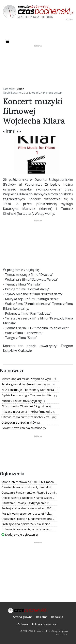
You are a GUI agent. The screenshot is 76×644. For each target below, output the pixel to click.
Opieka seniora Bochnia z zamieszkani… (28, 498)
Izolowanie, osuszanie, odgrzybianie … (27, 529)
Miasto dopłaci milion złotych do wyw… (28, 379)
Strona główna (23, 617)
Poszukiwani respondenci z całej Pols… (27, 513)
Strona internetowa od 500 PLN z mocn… (29, 482)
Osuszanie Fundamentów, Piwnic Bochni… (29, 492)
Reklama (42, 617)
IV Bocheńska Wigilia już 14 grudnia (25, 406)
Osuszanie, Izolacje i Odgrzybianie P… (26, 503)
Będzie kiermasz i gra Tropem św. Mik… (28, 395)
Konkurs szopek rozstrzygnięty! (22, 401)
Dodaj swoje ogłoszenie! (20, 535)
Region (20, 89)
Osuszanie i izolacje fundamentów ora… (28, 519)
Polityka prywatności (45, 624)
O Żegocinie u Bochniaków (19, 422)
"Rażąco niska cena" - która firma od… (27, 412)
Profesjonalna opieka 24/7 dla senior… (27, 524)
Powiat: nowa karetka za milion (22, 428)
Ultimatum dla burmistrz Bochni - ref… (27, 417)
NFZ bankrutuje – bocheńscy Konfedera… (29, 390)
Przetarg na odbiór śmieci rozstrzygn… (27, 384)
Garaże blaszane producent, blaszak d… (27, 487)
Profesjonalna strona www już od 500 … (28, 508)
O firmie (23, 624)
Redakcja (57, 617)
